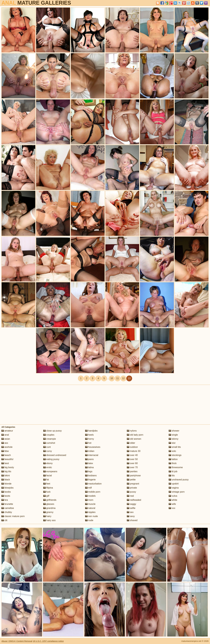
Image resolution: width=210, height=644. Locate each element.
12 (123, 378)
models (90, 496)
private (132, 488)
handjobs (91, 431)
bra (5, 500)
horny (90, 439)
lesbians (91, 476)
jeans (89, 459)
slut (172, 443)
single (173, 435)
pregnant (133, 484)
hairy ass (49, 520)
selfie (131, 508)
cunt (47, 447)
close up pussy (52, 431)
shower (174, 431)
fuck (47, 492)
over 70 (132, 467)
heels (89, 435)
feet (47, 484)
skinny (174, 439)
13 (129, 378)
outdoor (132, 447)
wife (172, 504)
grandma (49, 508)
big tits (6, 471)
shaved (132, 520)
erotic (48, 467)
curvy (48, 451)
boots (6, 496)
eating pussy (51, 459)
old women (134, 439)
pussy (131, 492)
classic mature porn (13, 516)
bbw (5, 451)
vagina (174, 488)
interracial (92, 455)
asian (6, 439)
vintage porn (177, 492)
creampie (50, 439)
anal (5, 435)
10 (112, 378)
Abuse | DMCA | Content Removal (17, 641)
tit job (173, 471)
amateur (7, 431)
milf (88, 488)
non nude (92, 516)
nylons (132, 431)
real (130, 496)
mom (89, 500)
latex (89, 463)
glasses (49, 504)
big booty (8, 467)
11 (118, 378)
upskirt (174, 484)
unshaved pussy (179, 480)
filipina (48, 488)
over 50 (132, 459)
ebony (48, 463)
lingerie (90, 480)
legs (89, 471)
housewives (93, 447)
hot (88, 443)
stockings (175, 455)
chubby (7, 512)
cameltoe (8, 508)
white (173, 500)
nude (89, 520)
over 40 (132, 455)
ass (5, 443)
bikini (6, 476)
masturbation (93, 484)
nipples (90, 512)
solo (172, 451)
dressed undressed (55, 455)
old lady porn (135, 435)
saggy (131, 504)
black (6, 480)
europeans (50, 471)
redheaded (134, 500)
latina (89, 467)
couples (49, 435)
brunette (7, 504)
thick (173, 463)
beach (6, 455)
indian (90, 451)
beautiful (7, 459)
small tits (175, 447)
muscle (90, 504)
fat (46, 480)
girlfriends (50, 500)
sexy (131, 516)
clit (4, 520)
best (5, 463)
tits (172, 476)
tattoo (173, 459)
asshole (7, 447)
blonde (6, 484)
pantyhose (134, 476)
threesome (176, 467)
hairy (47, 516)
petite (131, 480)
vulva (173, 496)
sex (130, 512)
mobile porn (93, 492)
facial (48, 476)
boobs (6, 492)
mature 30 (134, 451)
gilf (46, 496)
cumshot (49, 443)
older (131, 443)
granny (48, 512)
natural (90, 508)
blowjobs (8, 488)
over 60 (132, 463)
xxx (172, 508)
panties (132, 471)
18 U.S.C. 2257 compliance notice (48, 641)
